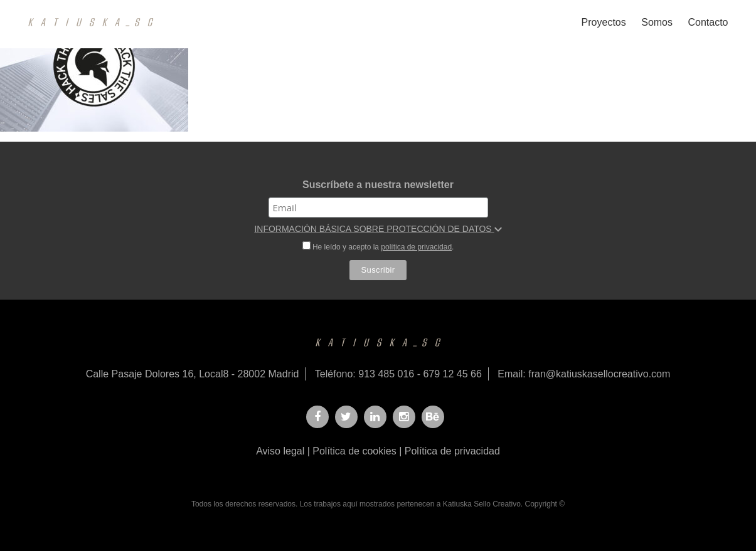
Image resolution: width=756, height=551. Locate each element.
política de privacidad (416, 247)
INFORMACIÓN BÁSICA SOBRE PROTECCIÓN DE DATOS (378, 229)
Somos (657, 22)
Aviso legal (280, 451)
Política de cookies (354, 451)
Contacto (708, 22)
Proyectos (604, 22)
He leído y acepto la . (378, 246)
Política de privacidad (452, 451)
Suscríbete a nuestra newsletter (378, 185)
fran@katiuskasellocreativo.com (599, 374)
